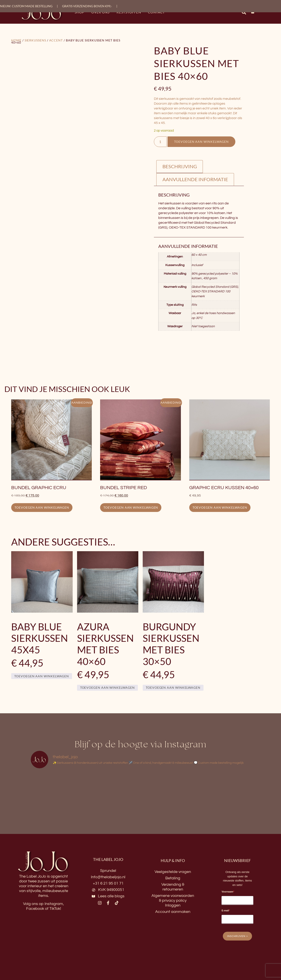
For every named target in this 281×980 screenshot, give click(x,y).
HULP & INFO (173, 861)
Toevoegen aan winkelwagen (203, 142)
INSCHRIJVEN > (237, 937)
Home (16, 40)
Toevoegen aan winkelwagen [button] (42, 508)
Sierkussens (35, 40)
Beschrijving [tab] (180, 167)
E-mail (225, 911)
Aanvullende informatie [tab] (195, 180)
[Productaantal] (161, 142)
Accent (56, 40)
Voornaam (227, 892)
